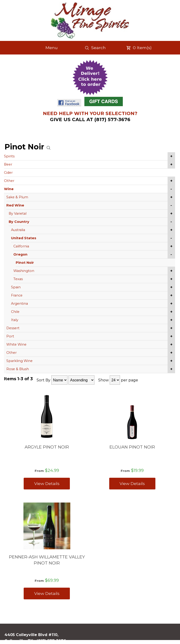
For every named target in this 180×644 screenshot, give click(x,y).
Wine (9, 189)
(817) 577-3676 (51, 641)
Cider (8, 173)
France (17, 295)
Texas (18, 279)
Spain (16, 287)
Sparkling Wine (19, 361)
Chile (15, 312)
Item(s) (139, 48)
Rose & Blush (18, 369)
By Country (19, 222)
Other (9, 181)
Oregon (20, 254)
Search (95, 48)
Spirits (9, 156)
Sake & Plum (17, 197)
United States (24, 238)
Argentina (19, 304)
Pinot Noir (25, 263)
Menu (52, 48)
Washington (24, 271)
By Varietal (18, 213)
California (21, 246)
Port (10, 336)
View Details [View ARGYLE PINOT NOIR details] (47, 483)
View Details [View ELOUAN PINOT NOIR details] (132, 483)
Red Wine (15, 205)
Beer (8, 164)
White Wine (16, 344)
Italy (15, 320)
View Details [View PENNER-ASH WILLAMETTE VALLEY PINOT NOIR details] (47, 593)
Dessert (13, 328)
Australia (18, 230)
